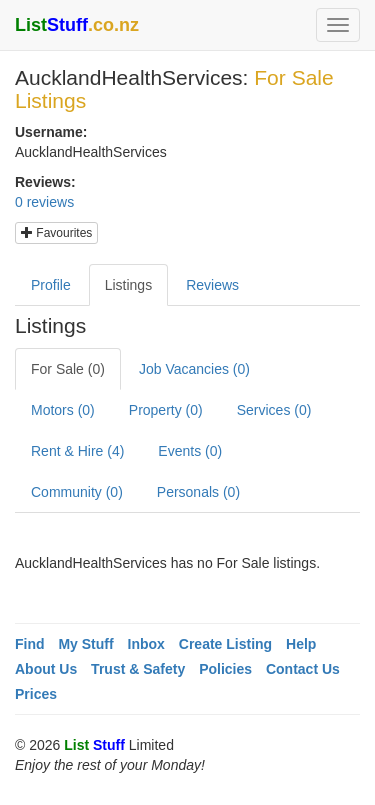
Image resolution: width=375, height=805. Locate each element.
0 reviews (44, 202)
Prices (36, 694)
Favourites (56, 233)
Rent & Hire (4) (77, 451)
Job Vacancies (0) (194, 369)
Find (30, 644)
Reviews (212, 285)
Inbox (146, 644)
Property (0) (166, 410)
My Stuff (85, 644)
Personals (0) (198, 492)
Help (301, 644)
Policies (225, 669)
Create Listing (225, 644)
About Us (46, 669)
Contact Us (303, 669)
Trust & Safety (138, 669)
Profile (51, 285)
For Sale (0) (68, 369)
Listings (128, 285)
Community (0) (77, 492)
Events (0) (190, 451)
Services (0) (274, 410)
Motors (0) (63, 410)
